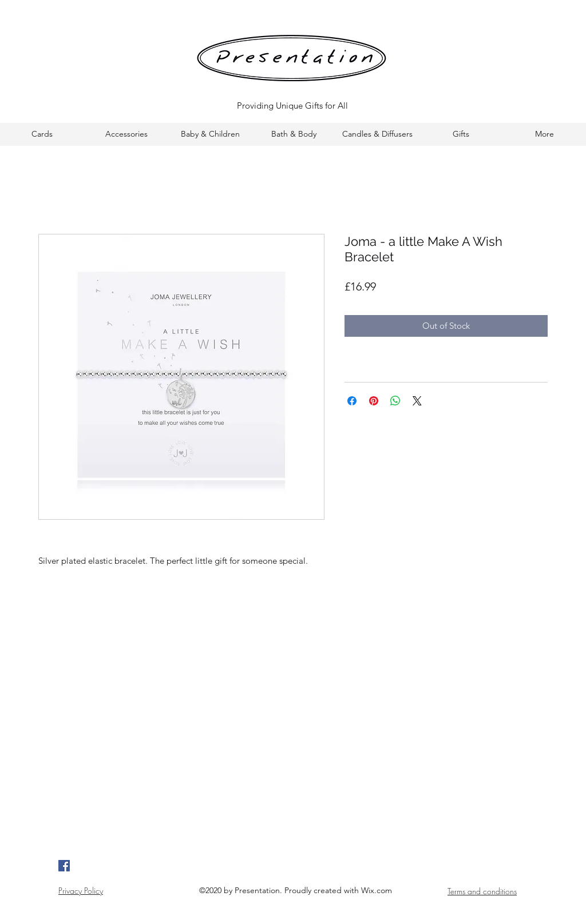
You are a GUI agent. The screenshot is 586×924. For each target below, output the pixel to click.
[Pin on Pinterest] (374, 401)
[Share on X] (417, 401)
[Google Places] (64, 866)
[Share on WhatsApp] (395, 401)
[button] (42, 134)
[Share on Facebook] (352, 401)
